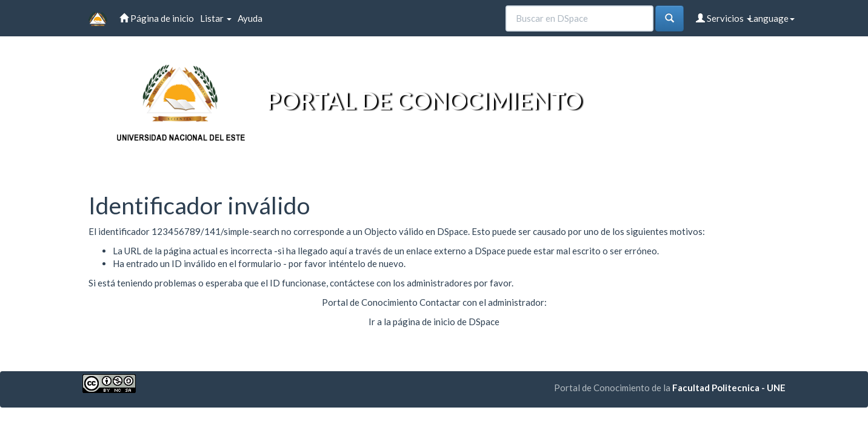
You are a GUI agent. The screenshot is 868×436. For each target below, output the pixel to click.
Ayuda (250, 18)
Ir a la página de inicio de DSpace (434, 322)
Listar (216, 18)
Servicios (724, 18)
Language (772, 18)
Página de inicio (157, 18)
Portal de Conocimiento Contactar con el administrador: (434, 302)
